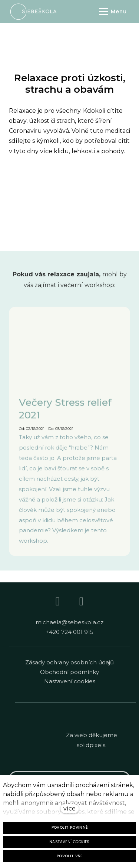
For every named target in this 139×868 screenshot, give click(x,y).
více (69, 808)
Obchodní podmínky (69, 675)
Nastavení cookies (70, 684)
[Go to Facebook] (58, 604)
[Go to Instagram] (82, 604)
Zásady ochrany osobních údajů (69, 665)
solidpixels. (92, 748)
